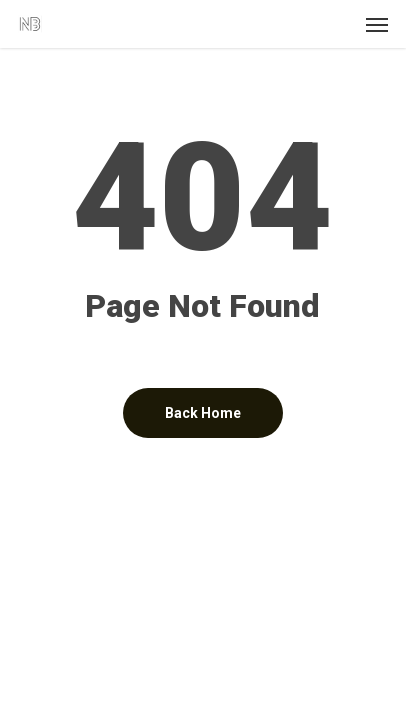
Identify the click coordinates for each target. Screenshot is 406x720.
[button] (377, 24)
